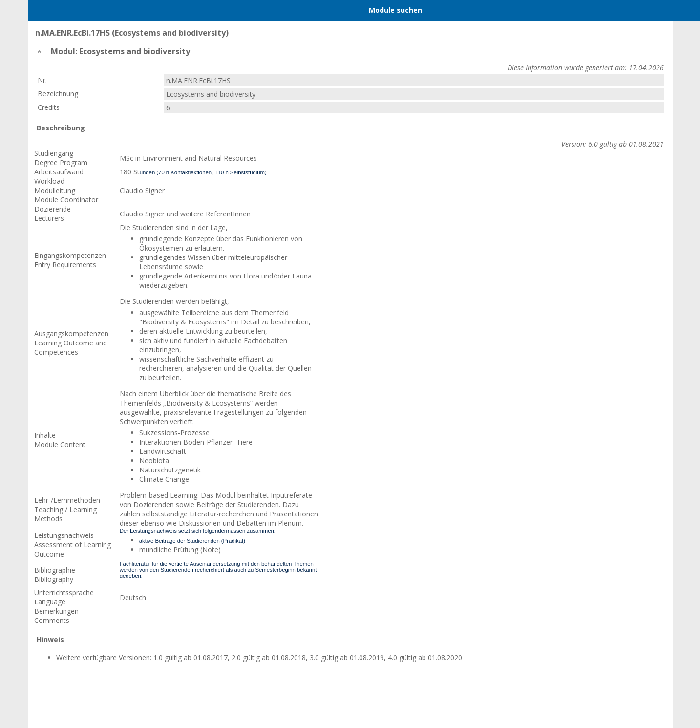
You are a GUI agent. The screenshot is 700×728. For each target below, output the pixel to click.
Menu (49, 10)
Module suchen (395, 10)
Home (87, 10)
